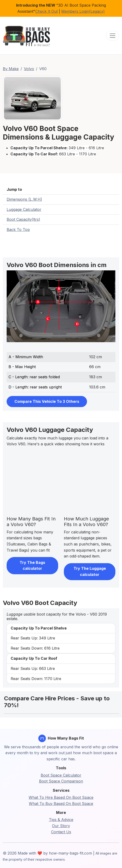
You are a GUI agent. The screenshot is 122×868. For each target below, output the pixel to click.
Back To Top (18, 230)
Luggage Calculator (24, 209)
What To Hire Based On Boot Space (61, 797)
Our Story (61, 826)
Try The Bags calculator (32, 566)
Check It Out (46, 11)
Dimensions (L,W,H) (24, 199)
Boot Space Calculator (61, 775)
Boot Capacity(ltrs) (23, 219)
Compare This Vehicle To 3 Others (47, 401)
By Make (11, 69)
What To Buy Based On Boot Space (61, 804)
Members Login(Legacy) (83, 11)
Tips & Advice (61, 820)
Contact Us (61, 832)
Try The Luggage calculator (90, 571)
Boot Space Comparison (61, 781)
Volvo (29, 69)
